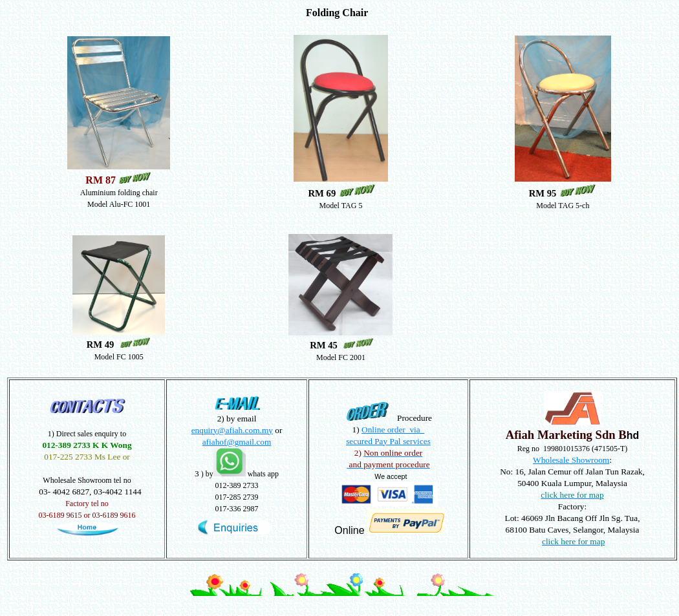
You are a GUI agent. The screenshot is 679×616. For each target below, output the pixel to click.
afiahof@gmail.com (237, 442)
